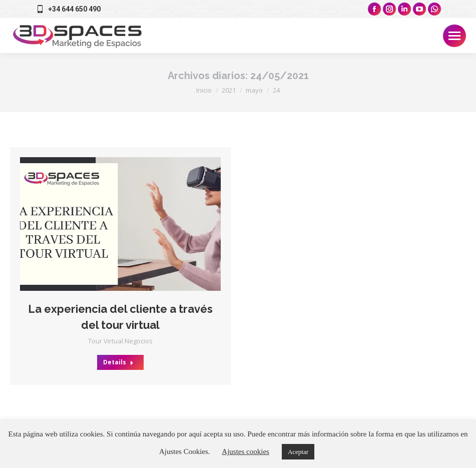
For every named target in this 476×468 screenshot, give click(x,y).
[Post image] (120, 224)
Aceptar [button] (298, 452)
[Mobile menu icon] (454, 36)
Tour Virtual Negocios (120, 341)
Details (118, 362)
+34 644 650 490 (68, 9)
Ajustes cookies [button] (246, 451)
